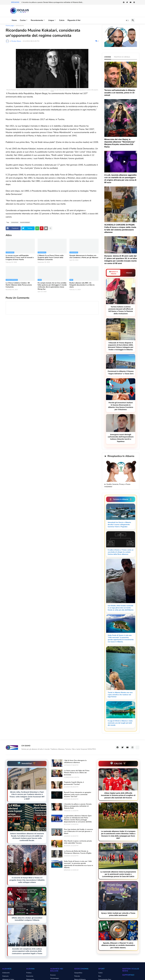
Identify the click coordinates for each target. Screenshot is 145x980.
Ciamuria (5, 976)
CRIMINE (108, 57)
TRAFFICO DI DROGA (122, 57)
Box (100, 976)
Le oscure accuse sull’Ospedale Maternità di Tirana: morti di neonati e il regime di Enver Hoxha (20, 258)
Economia (30, 976)
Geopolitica (78, 973)
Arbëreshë (6, 973)
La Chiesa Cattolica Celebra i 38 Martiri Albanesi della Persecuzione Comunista (19, 285)
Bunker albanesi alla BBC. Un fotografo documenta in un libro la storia (82, 285)
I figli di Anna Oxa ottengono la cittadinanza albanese (75, 761)
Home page (10, 26)
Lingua (51, 20)
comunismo (20, 26)
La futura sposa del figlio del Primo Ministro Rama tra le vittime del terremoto (77, 773)
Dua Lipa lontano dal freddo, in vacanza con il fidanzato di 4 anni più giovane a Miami (78, 831)
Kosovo (53, 975)
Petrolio (77, 976)
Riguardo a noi (74, 20)
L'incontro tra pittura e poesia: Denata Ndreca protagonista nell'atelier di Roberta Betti (78, 806)
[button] (127, 20)
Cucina (23, 20)
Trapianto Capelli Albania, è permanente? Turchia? (74, 783)
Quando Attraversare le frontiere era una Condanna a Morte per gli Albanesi (84, 257)
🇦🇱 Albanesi (128, 273)
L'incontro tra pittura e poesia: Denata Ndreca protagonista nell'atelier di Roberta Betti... (52, 2)
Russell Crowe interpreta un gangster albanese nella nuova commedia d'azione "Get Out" (78, 794)
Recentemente (37, 20)
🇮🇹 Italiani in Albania (114, 273)
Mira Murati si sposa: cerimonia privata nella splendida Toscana (78, 842)
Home (14, 20)
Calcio (62, 20)
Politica (29, 973)
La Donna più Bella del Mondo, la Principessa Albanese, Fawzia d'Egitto (78, 852)
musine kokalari (25, 222)
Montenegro (55, 978)
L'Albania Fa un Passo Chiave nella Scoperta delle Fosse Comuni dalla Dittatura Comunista (51, 258)
